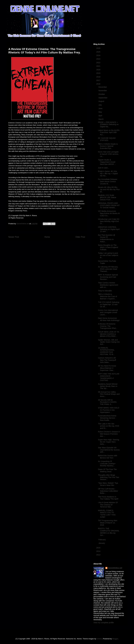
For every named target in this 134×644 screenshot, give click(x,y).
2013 (99, 555)
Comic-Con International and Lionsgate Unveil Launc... (108, 312)
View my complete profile (104, 623)
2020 (99, 70)
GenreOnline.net (115, 568)
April (100, 116)
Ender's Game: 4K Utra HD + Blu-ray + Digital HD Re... (108, 174)
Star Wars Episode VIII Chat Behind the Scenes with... (109, 450)
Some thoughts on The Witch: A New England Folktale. (108, 247)
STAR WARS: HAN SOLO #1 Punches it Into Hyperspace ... (109, 410)
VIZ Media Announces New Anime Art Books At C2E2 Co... (109, 213)
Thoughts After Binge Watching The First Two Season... (109, 477)
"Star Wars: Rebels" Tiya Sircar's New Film (108, 484)
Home (47, 237)
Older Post (80, 237)
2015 (99, 548)
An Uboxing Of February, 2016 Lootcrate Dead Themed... (108, 269)
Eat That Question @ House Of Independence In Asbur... (107, 238)
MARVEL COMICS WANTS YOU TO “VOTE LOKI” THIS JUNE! (107, 514)
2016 (99, 84)
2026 (99, 48)
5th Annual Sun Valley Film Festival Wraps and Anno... (109, 394)
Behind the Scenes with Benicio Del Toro (108, 457)
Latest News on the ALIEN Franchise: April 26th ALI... (109, 132)
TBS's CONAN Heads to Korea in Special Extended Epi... (108, 146)
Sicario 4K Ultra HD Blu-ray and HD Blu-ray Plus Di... (109, 189)
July (100, 105)
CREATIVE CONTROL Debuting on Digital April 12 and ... (109, 229)
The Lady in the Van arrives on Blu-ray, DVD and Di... (109, 426)
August (101, 101)
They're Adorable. (105, 291)
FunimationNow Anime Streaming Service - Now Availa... (107, 418)
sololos (99, 639)
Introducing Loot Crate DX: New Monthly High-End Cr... (109, 221)
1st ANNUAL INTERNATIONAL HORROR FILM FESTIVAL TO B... (106, 351)
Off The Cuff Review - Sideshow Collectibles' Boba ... (108, 491)
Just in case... (104, 168)
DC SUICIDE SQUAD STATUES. (107, 139)
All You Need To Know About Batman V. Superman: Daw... (107, 368)
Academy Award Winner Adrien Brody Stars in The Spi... (108, 386)
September (103, 98)
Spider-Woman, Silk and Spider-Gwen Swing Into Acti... (109, 342)
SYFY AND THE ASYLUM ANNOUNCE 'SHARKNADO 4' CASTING (109, 377)
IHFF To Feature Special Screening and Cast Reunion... (108, 277)
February (102, 540)
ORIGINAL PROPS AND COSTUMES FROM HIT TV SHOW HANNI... (109, 205)
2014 (99, 551)
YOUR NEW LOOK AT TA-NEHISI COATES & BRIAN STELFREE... (109, 334)
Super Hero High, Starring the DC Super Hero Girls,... (109, 442)
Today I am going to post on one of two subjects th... (108, 255)
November (103, 91)
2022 (99, 63)
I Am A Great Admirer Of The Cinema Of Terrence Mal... (108, 505)
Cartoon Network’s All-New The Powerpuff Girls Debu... (107, 360)
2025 (99, 52)
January (102, 543)
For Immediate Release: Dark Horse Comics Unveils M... (108, 181)
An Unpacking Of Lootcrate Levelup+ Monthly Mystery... (107, 464)
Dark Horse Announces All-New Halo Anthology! (109, 319)
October (102, 94)
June (101, 108)
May (100, 112)
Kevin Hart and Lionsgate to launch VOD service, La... (108, 154)
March (101, 119)
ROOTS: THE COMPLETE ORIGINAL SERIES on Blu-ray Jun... (109, 532)
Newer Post (14, 237)
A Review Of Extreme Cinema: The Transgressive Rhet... (108, 326)
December (103, 87)
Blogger (115, 639)
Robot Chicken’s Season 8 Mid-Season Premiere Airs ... (109, 434)
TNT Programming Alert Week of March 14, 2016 (108, 523)
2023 (99, 59)
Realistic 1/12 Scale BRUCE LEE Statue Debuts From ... (107, 197)
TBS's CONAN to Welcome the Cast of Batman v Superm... (108, 296)
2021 (99, 66)
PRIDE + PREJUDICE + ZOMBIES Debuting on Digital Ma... (108, 125)
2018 (99, 77)
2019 (99, 73)
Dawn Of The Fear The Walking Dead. (107, 470)
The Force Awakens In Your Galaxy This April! (108, 498)
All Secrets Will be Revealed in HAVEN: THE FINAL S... (107, 402)
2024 (99, 55)
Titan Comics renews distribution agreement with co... (108, 285)
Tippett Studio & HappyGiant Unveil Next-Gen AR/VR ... (107, 162)
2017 (99, 80)
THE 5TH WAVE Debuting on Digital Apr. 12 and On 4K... (109, 304)
